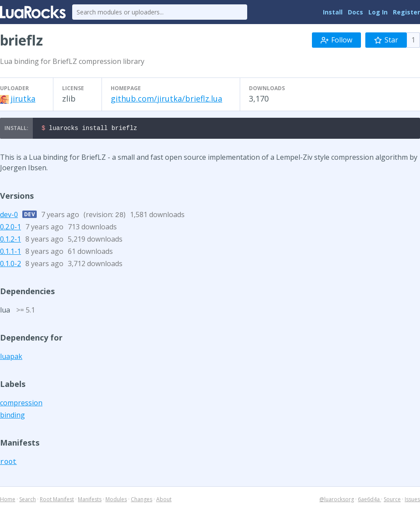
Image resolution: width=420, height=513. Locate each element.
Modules (116, 501)
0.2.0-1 (10, 228)
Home (8, 501)
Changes (142, 501)
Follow (336, 40)
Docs (355, 12)
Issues (412, 501)
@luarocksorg (337, 501)
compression (21, 404)
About (164, 501)
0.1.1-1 (10, 253)
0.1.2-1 (10, 240)
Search (28, 501)
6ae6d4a (369, 501)
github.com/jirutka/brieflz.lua (166, 98)
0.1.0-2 (10, 265)
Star (386, 40)
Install (333, 12)
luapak (11, 358)
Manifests (90, 501)
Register (406, 12)
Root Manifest (57, 501)
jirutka (23, 98)
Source (392, 501)
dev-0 (9, 216)
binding (12, 416)
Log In (378, 12)
